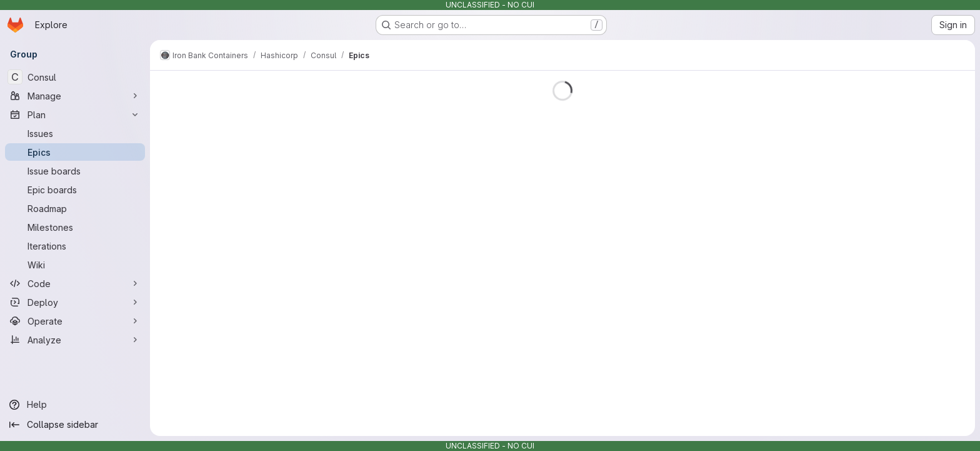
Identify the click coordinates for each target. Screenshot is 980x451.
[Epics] (75, 152)
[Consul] (75, 77)
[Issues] (75, 133)
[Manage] (75, 96)
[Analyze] (75, 340)
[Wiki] (75, 265)
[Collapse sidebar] (75, 425)
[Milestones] (75, 227)
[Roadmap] (75, 208)
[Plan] (75, 114)
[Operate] (75, 321)
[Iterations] (75, 246)
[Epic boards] (75, 190)
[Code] (75, 283)
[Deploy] (75, 302)
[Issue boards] (75, 171)
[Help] (75, 405)
